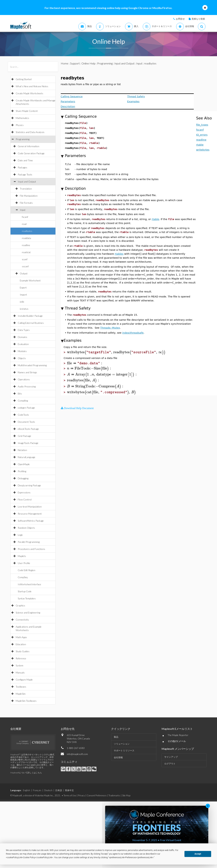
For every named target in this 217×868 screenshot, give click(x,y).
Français (37, 790)
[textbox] (116, 352)
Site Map (126, 795)
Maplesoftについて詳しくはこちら (26, 773)
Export (23, 288)
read (24, 224)
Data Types (24, 330)
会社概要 (16, 729)
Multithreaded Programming (32, 365)
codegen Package (26, 408)
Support (75, 63)
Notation (22, 450)
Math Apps (21, 637)
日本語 (59, 790)
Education (21, 644)
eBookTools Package (28, 429)
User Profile (24, 563)
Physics (20, 125)
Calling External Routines (31, 323)
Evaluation (23, 344)
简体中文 (69, 790)
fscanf (25, 217)
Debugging (23, 478)
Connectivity (22, 620)
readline (26, 245)
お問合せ (180, 19)
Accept (198, 854)
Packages (22, 167)
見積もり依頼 (198, 19)
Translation (26, 189)
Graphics (20, 605)
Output (24, 273)
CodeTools (23, 415)
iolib (22, 302)
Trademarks (114, 795)
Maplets (22, 556)
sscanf (25, 266)
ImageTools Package (28, 443)
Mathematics (22, 118)
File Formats (26, 203)
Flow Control (25, 499)
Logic (20, 535)
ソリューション (122, 744)
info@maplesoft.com (77, 754)
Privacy (81, 795)
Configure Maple (24, 680)
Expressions (24, 492)
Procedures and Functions (31, 549)
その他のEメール (177, 741)
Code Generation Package (31, 153)
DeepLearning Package (29, 485)
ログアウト (170, 764)
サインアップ (171, 757)
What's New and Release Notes (32, 86)
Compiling (23, 401)
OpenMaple (24, 464)
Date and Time (25, 160)
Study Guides (23, 651)
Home (65, 63)
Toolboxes (21, 687)
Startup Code (25, 591)
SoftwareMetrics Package (31, 521)
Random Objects (26, 528)
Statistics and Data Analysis (30, 132)
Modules (22, 351)
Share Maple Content (27, 111)
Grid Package (24, 436)
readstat (26, 252)
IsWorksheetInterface (29, 584)
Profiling (22, 471)
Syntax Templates (27, 598)
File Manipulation (29, 196)
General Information (29, 146)
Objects (22, 358)
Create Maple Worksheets (29, 93)
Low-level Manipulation (30, 507)
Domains (22, 337)
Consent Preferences (97, 795)
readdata (26, 238)
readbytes (27, 231)
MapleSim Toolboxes (26, 701)
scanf (25, 259)
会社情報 (118, 757)
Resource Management (30, 514)
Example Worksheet (30, 280)
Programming (23, 139)
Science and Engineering (28, 613)
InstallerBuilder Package (30, 316)
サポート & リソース (124, 750)
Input (23, 210)
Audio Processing (27, 386)
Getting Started (24, 79)
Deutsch (48, 790)
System (19, 665)
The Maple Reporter (178, 735)
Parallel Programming (29, 542)
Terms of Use (70, 795)
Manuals (20, 672)
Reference (21, 658)
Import (23, 295)
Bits (20, 394)
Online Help (88, 63)
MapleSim (21, 694)
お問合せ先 (68, 729)
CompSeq (23, 577)
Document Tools (26, 422)
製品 (116, 737)
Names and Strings (27, 372)
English (26, 790)
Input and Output (27, 182)
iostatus (24, 309)
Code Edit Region (27, 570)
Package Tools (25, 174)
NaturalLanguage (27, 457)
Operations (24, 379)
